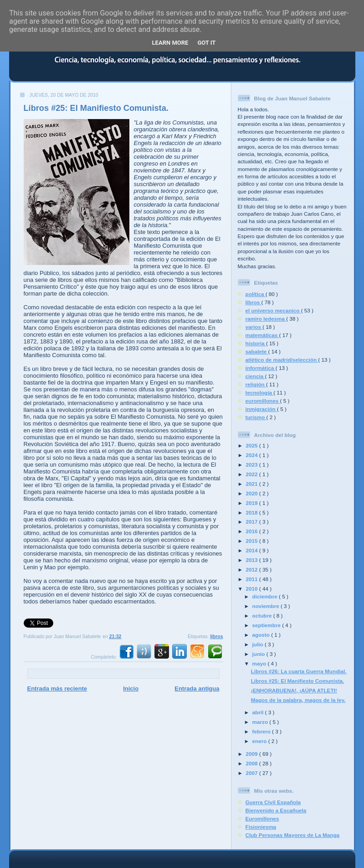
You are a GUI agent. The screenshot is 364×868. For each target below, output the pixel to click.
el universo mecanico (273, 310)
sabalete (257, 351)
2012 (253, 569)
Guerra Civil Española (273, 802)
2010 (253, 589)
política (256, 294)
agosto (262, 635)
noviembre (267, 606)
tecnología (260, 392)
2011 (253, 579)
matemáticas (262, 335)
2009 (253, 754)
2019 (253, 503)
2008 (253, 763)
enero (260, 741)
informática (261, 368)
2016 (253, 531)
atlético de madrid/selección (282, 360)
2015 (253, 541)
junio (259, 654)
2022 (253, 474)
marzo (261, 722)
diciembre (266, 596)
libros (216, 637)
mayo (260, 663)
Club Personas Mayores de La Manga (293, 835)
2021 (253, 484)
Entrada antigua (197, 689)
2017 (253, 522)
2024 (253, 455)
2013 (253, 560)
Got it (206, 43)
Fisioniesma (261, 827)
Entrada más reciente (57, 689)
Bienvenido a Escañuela (276, 810)
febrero (262, 731)
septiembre (267, 625)
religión (256, 384)
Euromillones (262, 819)
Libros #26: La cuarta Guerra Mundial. (299, 671)
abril (259, 712)
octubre (263, 616)
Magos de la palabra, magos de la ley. (298, 700)
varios (254, 327)
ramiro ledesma (266, 319)
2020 (253, 493)
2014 (253, 550)
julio (259, 644)
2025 (253, 445)
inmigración (261, 409)
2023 (253, 465)
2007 (253, 773)
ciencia (255, 376)
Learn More (170, 43)
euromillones (263, 401)
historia (256, 343)
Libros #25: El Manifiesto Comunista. (96, 108)
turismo (256, 417)
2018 (253, 512)
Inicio (131, 689)
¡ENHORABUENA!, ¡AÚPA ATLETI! (294, 690)
